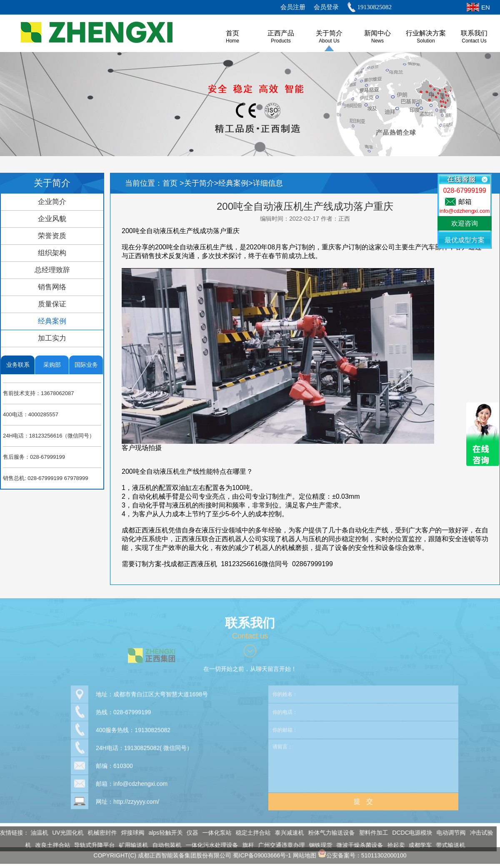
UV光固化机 (65, 833)
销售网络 (52, 287)
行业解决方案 (426, 33)
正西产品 (281, 33)
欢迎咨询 (465, 223)
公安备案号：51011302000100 (362, 852)
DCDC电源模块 (409, 833)
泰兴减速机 (287, 833)
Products (281, 41)
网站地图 (305, 852)
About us (329, 41)
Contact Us (474, 41)
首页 (171, 183)
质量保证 (52, 304)
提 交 (363, 798)
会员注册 (293, 7)
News (377, 41)
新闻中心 (377, 33)
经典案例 (52, 321)
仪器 (190, 833)
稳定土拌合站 (250, 833)
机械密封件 (100, 833)
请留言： (363, 763)
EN (486, 7)
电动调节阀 (448, 833)
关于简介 (329, 33)
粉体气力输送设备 (328, 833)
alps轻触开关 (162, 833)
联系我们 (474, 33)
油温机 (36, 833)
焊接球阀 (130, 833)
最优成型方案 (465, 240)
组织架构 (52, 253)
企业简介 (52, 202)
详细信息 (268, 183)
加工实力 (52, 338)
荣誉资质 (52, 236)
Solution (426, 41)
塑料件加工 (370, 833)
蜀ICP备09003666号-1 (262, 852)
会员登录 (326, 7)
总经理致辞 (52, 270)
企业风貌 (52, 219)
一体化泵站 (214, 833)
